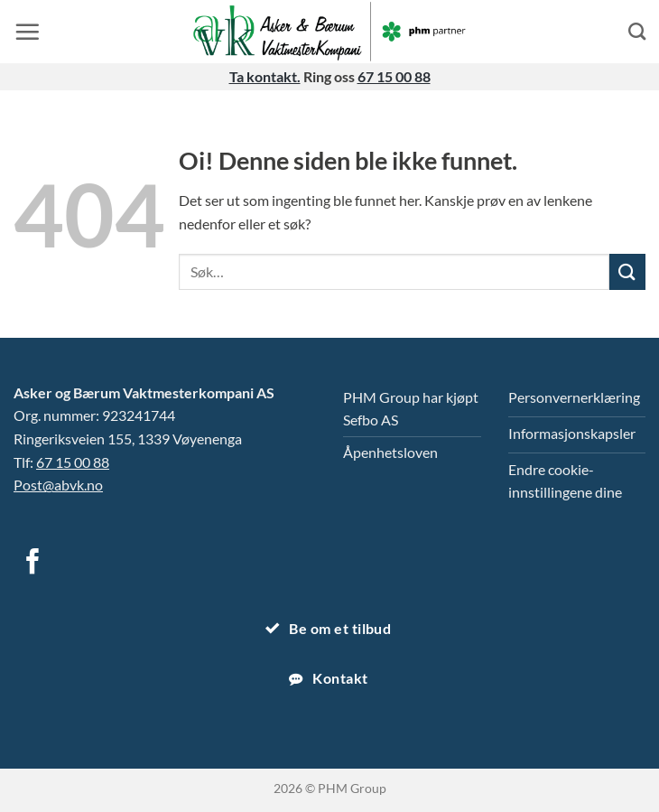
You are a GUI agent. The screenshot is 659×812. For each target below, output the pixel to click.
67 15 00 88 (394, 76)
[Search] (637, 31)
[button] (27, 32)
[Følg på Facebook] (33, 564)
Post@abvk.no (58, 485)
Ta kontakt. (265, 76)
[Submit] (627, 271)
